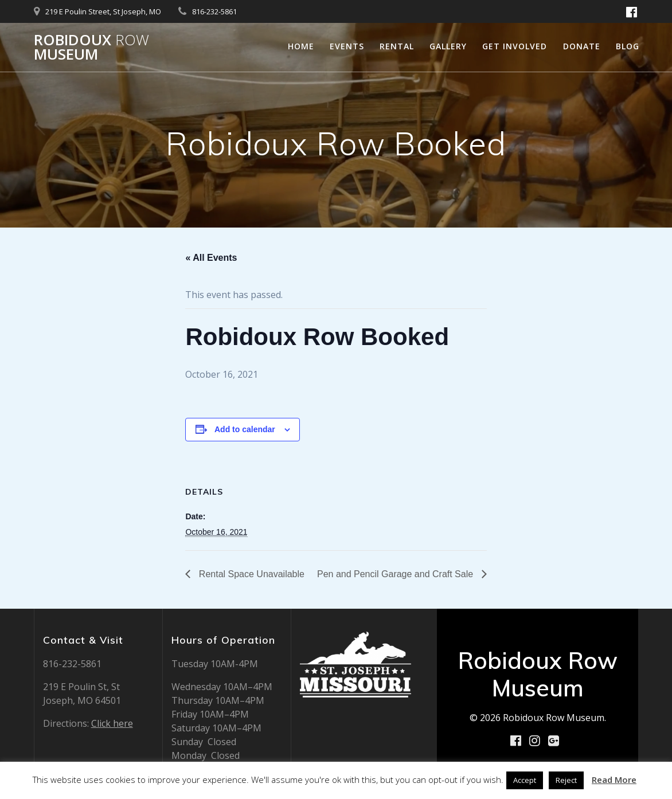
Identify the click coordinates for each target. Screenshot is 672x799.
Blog (628, 46)
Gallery (448, 46)
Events (347, 46)
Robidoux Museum (91, 47)
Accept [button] (525, 780)
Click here (112, 723)
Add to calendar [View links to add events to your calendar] (245, 429)
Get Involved (515, 46)
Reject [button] (566, 780)
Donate (582, 46)
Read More (614, 780)
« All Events (211, 258)
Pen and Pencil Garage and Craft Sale (396, 574)
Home (301, 46)
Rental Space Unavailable (250, 574)
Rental (397, 46)
